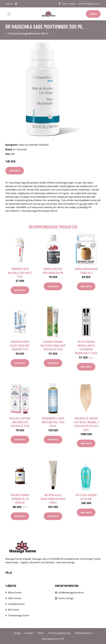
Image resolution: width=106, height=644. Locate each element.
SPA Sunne (13, 610)
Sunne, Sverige (69, 4)
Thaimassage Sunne (18, 615)
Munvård (44, 145)
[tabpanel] (53, 89)
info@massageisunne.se (89, 4)
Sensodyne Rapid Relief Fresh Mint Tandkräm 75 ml (20, 345)
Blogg (17, 633)
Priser (93, 14)
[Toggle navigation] (9, 14)
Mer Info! (15, 171)
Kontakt (29, 633)
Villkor (41, 633)
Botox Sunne (15, 592)
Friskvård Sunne (16, 604)
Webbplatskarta (84, 633)
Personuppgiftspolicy (60, 633)
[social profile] (16, 4)
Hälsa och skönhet (28, 145)
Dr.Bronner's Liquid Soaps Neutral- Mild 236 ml (53, 422)
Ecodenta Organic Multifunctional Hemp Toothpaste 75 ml (53, 345)
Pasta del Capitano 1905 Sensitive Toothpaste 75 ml (20, 422)
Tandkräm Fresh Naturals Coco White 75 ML (20, 273)
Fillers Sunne (14, 598)
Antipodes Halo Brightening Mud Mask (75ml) (53, 499)
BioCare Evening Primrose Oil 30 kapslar (20, 499)
